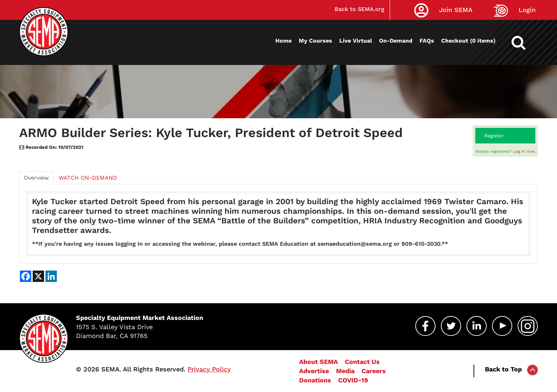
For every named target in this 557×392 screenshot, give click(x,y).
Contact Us (362, 362)
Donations (315, 380)
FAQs (427, 41)
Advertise (314, 371)
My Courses (315, 41)
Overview (36, 178)
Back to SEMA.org (359, 9)
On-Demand (396, 41)
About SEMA (318, 362)
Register (494, 136)
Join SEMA (456, 10)
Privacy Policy (209, 369)
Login (527, 10)
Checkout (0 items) (468, 41)
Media (345, 371)
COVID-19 (353, 380)
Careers (374, 371)
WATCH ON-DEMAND (88, 178)
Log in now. (524, 151)
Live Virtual (356, 41)
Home (283, 41)
